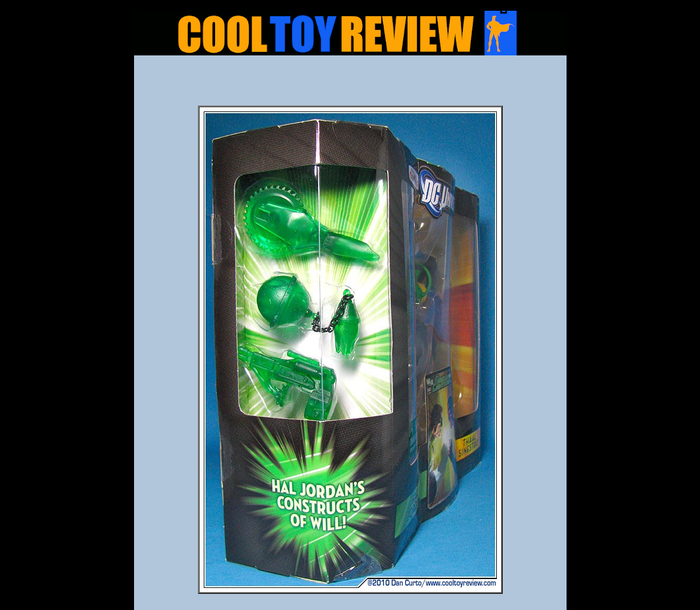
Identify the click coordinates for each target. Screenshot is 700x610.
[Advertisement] (350, 84)
